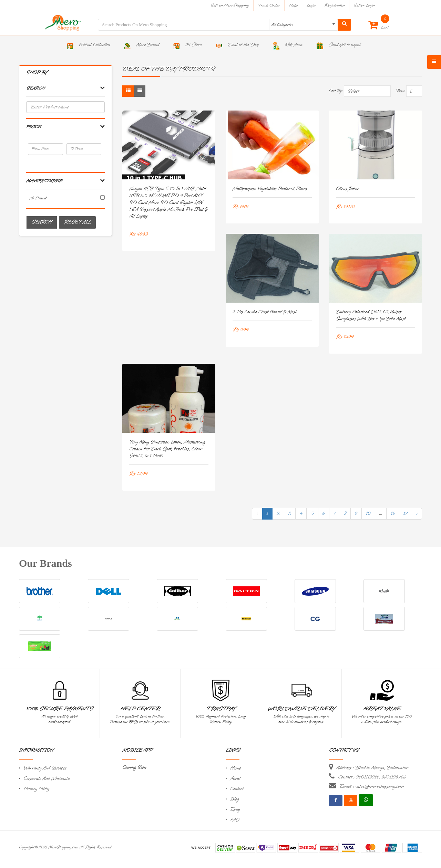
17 (406, 514)
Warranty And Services (45, 768)
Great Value (382, 709)
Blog (234, 799)
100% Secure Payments (59, 709)
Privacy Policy (36, 789)
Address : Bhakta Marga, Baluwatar (372, 768)
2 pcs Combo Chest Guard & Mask (265, 312)
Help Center (140, 709)
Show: (400, 91)
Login (311, 5)
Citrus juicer (348, 189)
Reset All (77, 222)
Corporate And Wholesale (47, 779)
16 (393, 514)
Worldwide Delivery (301, 709)
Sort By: (336, 91)
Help (293, 5)
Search (42, 222)
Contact (237, 789)
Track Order (269, 5)
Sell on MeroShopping (230, 5)
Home (236, 768)
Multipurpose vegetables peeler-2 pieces (270, 189)
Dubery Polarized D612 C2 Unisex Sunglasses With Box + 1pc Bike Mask (371, 316)
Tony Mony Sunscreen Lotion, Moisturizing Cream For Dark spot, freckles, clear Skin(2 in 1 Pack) (167, 449)
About (235, 779)
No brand (38, 198)
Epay (235, 810)
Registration (335, 5)
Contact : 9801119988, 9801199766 (372, 777)
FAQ (235, 820)
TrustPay (221, 709)
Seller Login (364, 5)
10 (368, 514)
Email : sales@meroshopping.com (372, 786)
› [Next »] (417, 514)
